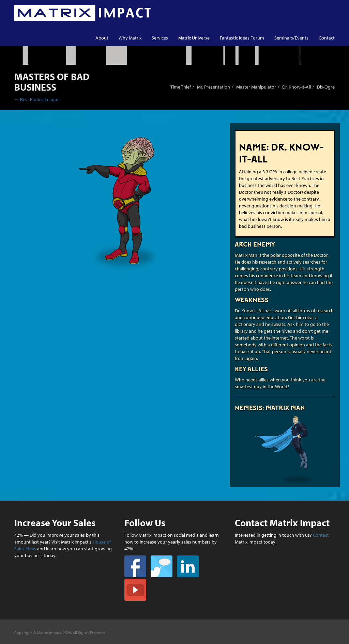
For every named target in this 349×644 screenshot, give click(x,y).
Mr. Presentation (214, 87)
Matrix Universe (194, 38)
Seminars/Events (291, 38)
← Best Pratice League (37, 99)
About (102, 38)
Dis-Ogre (326, 87)
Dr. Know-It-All (297, 87)
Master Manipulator (256, 87)
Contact (327, 38)
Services (160, 38)
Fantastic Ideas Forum (242, 38)
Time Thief (181, 87)
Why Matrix (130, 38)
